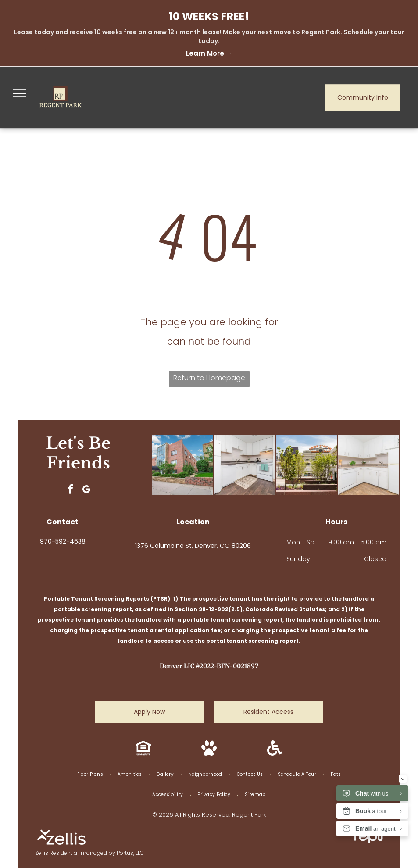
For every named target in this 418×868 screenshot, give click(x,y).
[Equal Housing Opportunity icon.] (143, 753)
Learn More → (209, 53)
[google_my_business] (86, 491)
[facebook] (71, 491)
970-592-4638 (63, 541)
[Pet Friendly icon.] (209, 753)
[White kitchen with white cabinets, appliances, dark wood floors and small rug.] (245, 465)
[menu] (19, 93)
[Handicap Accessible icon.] (275, 753)
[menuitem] (91, 774)
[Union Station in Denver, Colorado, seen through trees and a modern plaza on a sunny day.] (307, 465)
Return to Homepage (209, 378)
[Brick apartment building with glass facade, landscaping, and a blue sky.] (182, 465)
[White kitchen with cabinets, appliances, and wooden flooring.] (368, 465)
